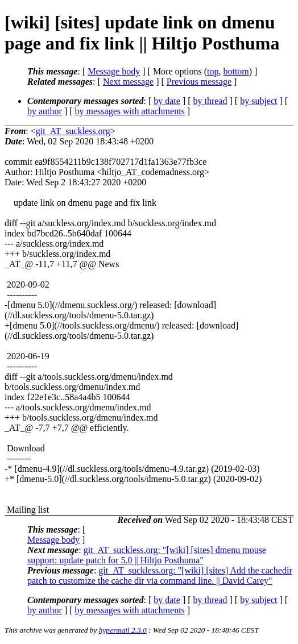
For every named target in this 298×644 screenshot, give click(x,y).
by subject (258, 101)
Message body (114, 71)
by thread (210, 101)
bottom (236, 71)
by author (45, 111)
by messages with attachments (130, 111)
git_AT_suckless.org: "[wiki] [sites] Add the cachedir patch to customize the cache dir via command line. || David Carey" (160, 576)
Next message (128, 82)
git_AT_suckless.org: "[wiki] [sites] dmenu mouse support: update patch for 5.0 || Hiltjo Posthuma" (147, 555)
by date (167, 101)
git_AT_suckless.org (73, 131)
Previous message (199, 82)
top (213, 71)
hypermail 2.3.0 (123, 630)
